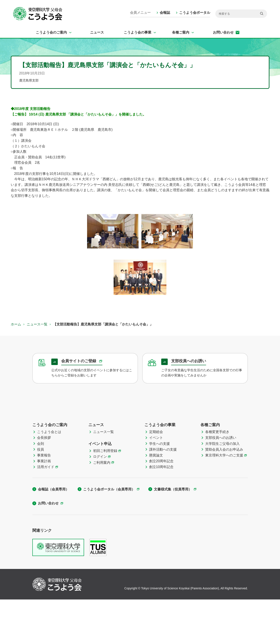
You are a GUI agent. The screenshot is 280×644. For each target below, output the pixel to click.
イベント (156, 482)
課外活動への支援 (163, 494)
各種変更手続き (217, 476)
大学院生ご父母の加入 (222, 488)
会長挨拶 (44, 482)
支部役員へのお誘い (221, 482)
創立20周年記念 (161, 506)
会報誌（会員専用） (53, 534)
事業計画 (44, 506)
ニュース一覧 (37, 324)
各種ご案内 (181, 32)
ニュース (97, 32)
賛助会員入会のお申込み (224, 494)
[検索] (241, 14)
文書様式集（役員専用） (173, 534)
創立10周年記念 (161, 511)
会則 (41, 488)
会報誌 (165, 13)
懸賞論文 (156, 500)
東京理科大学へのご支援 (224, 500)
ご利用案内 (102, 507)
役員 (41, 494)
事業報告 (44, 500)
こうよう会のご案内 (51, 32)
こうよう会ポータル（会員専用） (109, 534)
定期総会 (156, 476)
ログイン (100, 501)
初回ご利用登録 (105, 495)
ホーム (16, 324)
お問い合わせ (223, 32)
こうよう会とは (49, 476)
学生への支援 (160, 488)
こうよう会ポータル (195, 13)
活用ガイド (46, 511)
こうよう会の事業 (138, 32)
